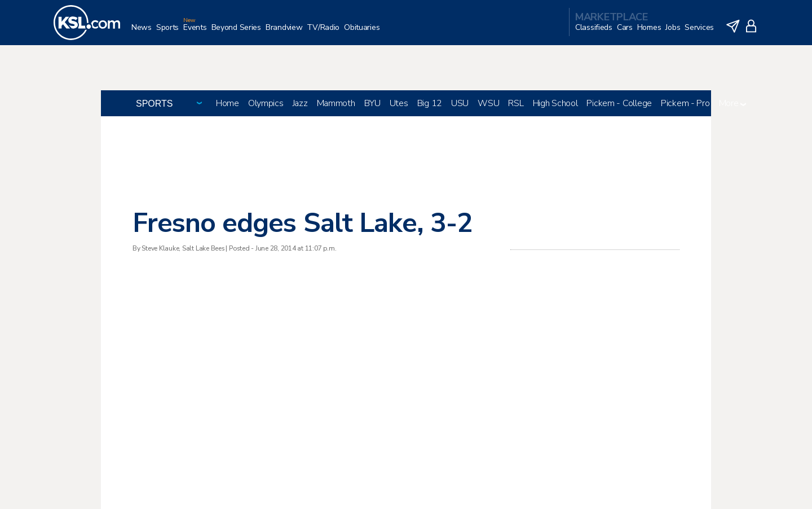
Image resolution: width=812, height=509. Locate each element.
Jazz (300, 103)
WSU (488, 103)
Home (228, 103)
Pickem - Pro (685, 103)
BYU (372, 103)
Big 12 (430, 103)
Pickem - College (619, 103)
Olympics (266, 103)
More (733, 103)
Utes (399, 103)
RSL (516, 103)
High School (555, 103)
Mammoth (336, 103)
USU (460, 103)
